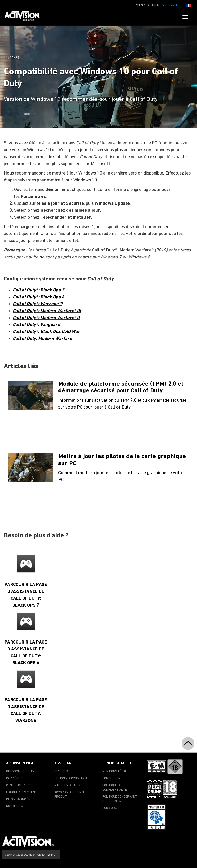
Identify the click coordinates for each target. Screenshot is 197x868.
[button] (189, 5)
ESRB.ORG (110, 808)
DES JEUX (61, 771)
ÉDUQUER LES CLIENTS (22, 792)
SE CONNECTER (173, 5)
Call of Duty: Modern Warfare (42, 339)
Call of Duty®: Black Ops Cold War (46, 332)
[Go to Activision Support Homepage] (25, 17)
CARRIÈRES (14, 778)
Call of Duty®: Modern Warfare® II (46, 318)
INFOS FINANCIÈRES (20, 799)
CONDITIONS (111, 778)
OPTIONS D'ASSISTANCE (71, 778)
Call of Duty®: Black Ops (37, 290)
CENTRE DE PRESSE (20, 785)
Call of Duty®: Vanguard (36, 325)
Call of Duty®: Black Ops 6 (38, 297)
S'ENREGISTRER (148, 5)
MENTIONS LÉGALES (116, 771)
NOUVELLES (14, 806)
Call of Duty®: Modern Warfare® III (47, 311)
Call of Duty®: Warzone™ (38, 304)
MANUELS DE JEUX (67, 785)
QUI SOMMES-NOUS (20, 771)
